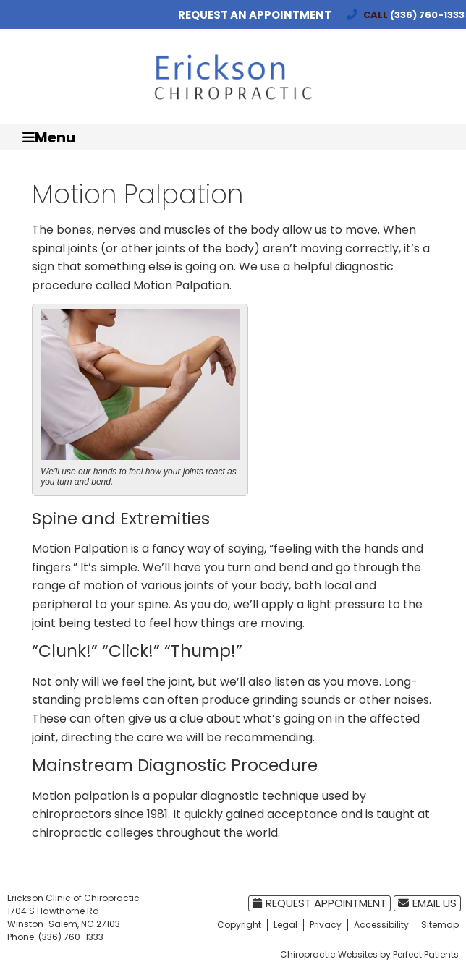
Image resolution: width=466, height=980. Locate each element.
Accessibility (381, 925)
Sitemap (440, 925)
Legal (285, 925)
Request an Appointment (255, 15)
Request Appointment (319, 903)
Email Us (427, 903)
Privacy (326, 925)
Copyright (239, 925)
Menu (49, 137)
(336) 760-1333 (427, 15)
